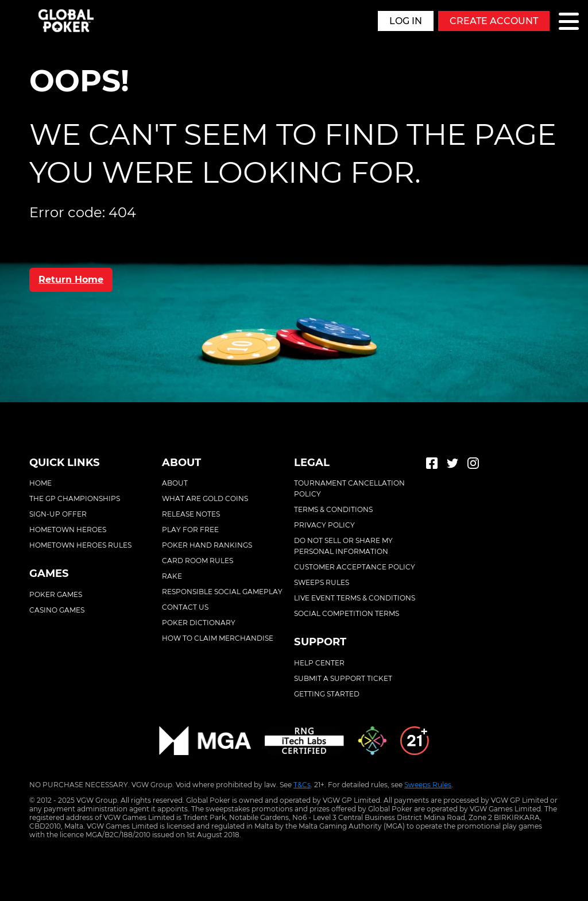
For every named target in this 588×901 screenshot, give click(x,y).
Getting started (327, 694)
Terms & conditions (333, 509)
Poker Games (56, 594)
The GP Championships (75, 498)
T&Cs (302, 785)
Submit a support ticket (343, 678)
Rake (172, 576)
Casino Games (57, 610)
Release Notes (191, 514)
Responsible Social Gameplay (222, 592)
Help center (319, 663)
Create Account (494, 21)
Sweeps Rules (428, 785)
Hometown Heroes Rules (80, 545)
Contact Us (185, 607)
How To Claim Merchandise (218, 638)
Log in (406, 21)
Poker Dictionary (199, 623)
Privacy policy (324, 525)
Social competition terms (347, 613)
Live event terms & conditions (355, 598)
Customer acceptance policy (355, 567)
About (175, 483)
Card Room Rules (198, 561)
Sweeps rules (322, 582)
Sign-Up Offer (58, 514)
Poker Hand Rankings (207, 545)
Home (40, 483)
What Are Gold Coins (205, 498)
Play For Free (190, 530)
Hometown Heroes (68, 530)
